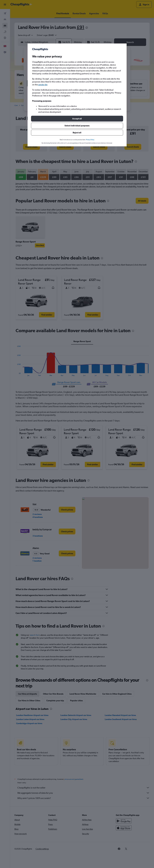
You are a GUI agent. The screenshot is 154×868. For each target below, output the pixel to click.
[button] (77, 119)
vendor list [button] (43, 85)
